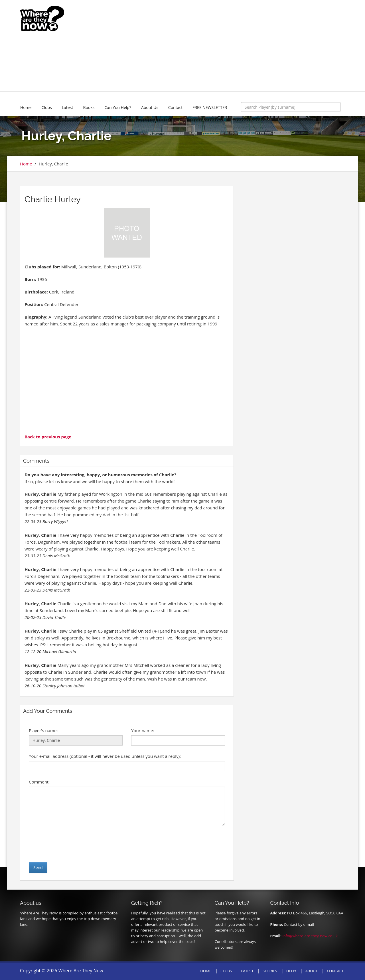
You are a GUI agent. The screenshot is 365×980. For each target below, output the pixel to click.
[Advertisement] (224, 46)
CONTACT (335, 971)
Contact (175, 107)
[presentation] (72, 844)
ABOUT (312, 971)
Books (89, 107)
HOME (206, 971)
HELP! (291, 971)
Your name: (143, 730)
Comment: (39, 782)
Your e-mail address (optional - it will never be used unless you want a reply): (105, 756)
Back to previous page (48, 437)
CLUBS (226, 971)
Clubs (47, 107)
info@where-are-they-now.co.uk (310, 936)
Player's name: (43, 730)
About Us (150, 107)
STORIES (270, 971)
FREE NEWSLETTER (210, 107)
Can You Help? (118, 107)
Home (26, 107)
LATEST (247, 971)
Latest (68, 107)
